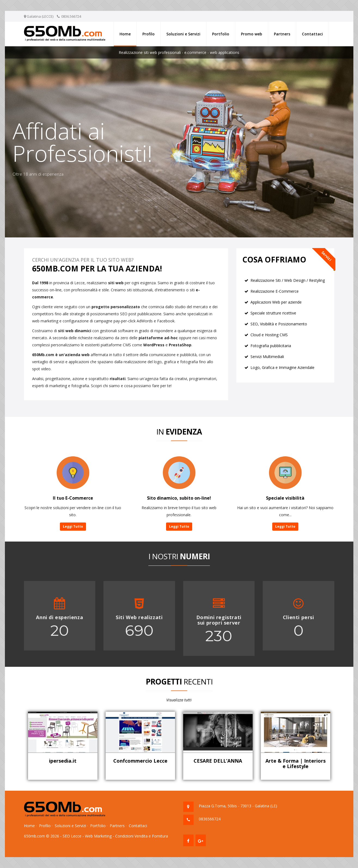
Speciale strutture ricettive (273, 313)
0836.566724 (71, 16)
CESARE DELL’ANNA (218, 761)
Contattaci (312, 34)
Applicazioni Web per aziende (276, 302)
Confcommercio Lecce (140, 761)
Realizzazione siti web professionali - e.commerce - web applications (179, 52)
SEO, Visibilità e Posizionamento (279, 324)
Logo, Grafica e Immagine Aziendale (282, 367)
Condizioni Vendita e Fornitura (142, 836)
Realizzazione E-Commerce (275, 291)
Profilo (149, 34)
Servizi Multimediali (267, 357)
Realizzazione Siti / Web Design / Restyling (288, 280)
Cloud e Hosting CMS (269, 335)
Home (125, 34)
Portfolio (221, 34)
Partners (282, 34)
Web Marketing (98, 836)
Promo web (252, 34)
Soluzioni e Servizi (183, 34)
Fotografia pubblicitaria (271, 346)
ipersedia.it (63, 761)
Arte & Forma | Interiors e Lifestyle (296, 763)
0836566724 (210, 819)
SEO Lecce (72, 836)
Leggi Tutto (73, 526)
